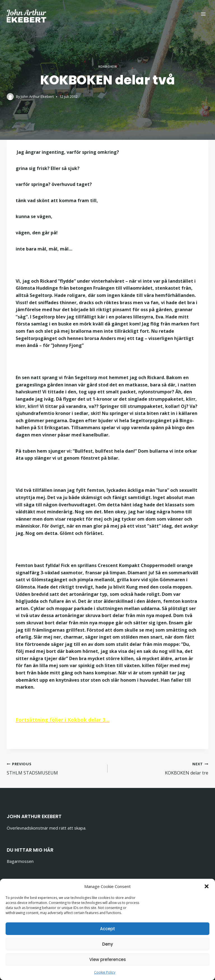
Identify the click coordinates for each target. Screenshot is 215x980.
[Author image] (10, 97)
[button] (207, 886)
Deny (108, 944)
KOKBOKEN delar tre (160, 768)
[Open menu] (203, 14)
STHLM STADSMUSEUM (55, 768)
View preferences (108, 959)
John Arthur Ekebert (37, 96)
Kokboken (107, 66)
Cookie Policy (105, 972)
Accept (107, 929)
